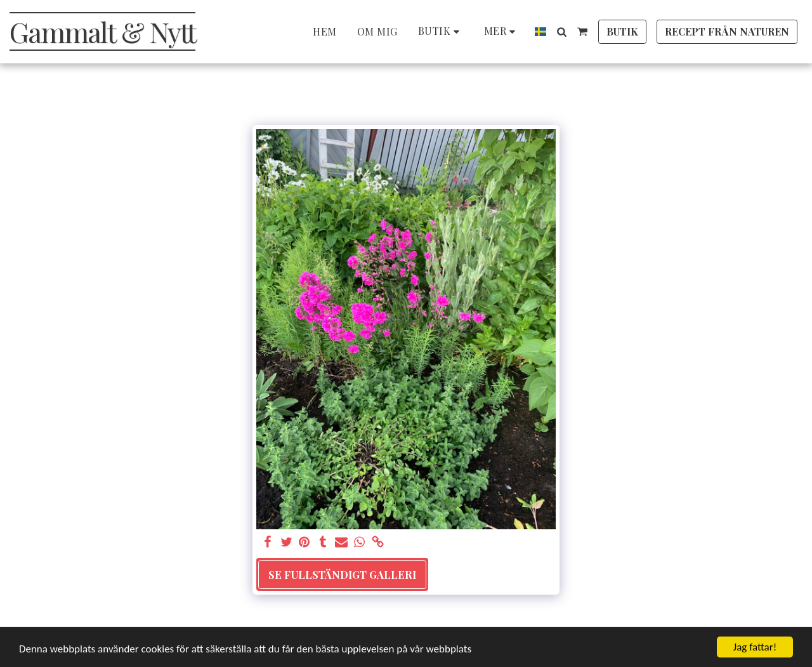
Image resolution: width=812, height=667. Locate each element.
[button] (561, 32)
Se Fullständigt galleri (342, 574)
